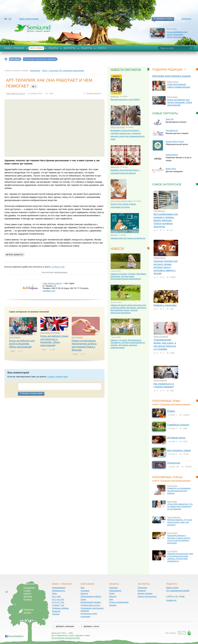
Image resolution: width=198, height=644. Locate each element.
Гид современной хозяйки (178, 591)
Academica (115, 96)
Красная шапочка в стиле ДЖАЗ (125, 99)
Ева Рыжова (15, 337)
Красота (84, 593)
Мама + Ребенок (14, 48)
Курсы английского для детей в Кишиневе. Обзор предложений (177, 34)
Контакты (28, 599)
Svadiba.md (171, 600)
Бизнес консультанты (147, 596)
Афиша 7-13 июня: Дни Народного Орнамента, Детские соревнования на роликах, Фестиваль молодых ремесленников (128, 344)
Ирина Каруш (173, 82)
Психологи (142, 588)
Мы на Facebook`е (16, 636)
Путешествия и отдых (90, 605)
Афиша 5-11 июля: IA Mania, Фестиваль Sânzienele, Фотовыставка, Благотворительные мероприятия (128, 276)
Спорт (83, 599)
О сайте (27, 591)
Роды (54, 593)
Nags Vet (114, 235)
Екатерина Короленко (50, 333)
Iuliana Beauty (172, 155)
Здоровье (85, 591)
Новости (117, 249)
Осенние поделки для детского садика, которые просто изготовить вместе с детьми (166, 267)
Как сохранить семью (179, 450)
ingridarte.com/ (49, 291)
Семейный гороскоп (178, 425)
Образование (115, 591)
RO (10, 19)
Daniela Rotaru (160, 258)
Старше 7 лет (58, 605)
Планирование (59, 588)
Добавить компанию (65, 626)
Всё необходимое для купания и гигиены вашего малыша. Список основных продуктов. (166, 220)
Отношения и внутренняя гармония (175, 404)
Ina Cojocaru (77, 337)
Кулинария (86, 617)
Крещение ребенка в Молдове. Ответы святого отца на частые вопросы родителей (179, 539)
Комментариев (93, 93)
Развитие (56, 611)
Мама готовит (172, 588)
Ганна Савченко (160, 380)
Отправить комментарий (31, 393)
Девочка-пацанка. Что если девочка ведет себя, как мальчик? (179, 522)
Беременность (59, 591)
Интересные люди (89, 614)
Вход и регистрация (29, 19)
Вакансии (28, 596)
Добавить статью (164, 19)
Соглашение (29, 588)
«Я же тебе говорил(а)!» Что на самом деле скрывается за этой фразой (180, 506)
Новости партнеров (126, 70)
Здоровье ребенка (60, 608)
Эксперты (70, 48)
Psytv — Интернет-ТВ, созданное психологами (63, 71)
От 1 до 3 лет (58, 599)
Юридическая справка (91, 602)
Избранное (186, 19)
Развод (171, 411)
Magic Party (115, 167)
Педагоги (142, 591)
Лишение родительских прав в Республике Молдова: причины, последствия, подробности (180, 557)
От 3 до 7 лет (58, 602)
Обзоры (53, 48)
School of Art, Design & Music (121, 201)
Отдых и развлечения (119, 602)
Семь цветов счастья (15, 94)
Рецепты (86, 48)
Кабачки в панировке (165, 305)
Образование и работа (91, 596)
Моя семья (36, 48)
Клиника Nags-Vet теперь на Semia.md (128, 238)
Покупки (56, 614)
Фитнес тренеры (145, 593)
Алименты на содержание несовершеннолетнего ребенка (179, 491)
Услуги (102, 48)
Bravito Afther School (175, 141)
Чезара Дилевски (161, 337)
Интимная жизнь (176, 438)
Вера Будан (172, 502)
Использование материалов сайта (66, 638)
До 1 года (56, 596)
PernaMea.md (172, 130)
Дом (83, 588)
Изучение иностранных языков (171, 76)
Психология (35, 71)
